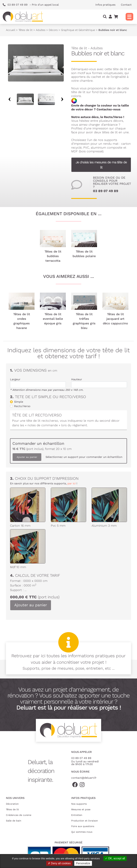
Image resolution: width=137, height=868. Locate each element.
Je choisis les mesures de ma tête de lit (101, 165)
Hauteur (77, 379)
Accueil (11, 30)
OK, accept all (115, 858)
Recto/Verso (22, 406)
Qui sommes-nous (82, 832)
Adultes (41, 30)
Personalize (83, 863)
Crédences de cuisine (19, 815)
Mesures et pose (81, 809)
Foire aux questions (83, 826)
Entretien (77, 815)
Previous (10, 99)
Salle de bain (14, 821)
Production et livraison (85, 821)
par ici (72, 483)
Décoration (12, 804)
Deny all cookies (59, 863)
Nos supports (79, 804)
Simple (19, 402)
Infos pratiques (105, 5)
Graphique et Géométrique (78, 30)
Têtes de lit (25, 30)
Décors (53, 30)
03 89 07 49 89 (106, 191)
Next (62, 99)
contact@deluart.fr (84, 778)
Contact (126, 5)
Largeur (15, 379)
